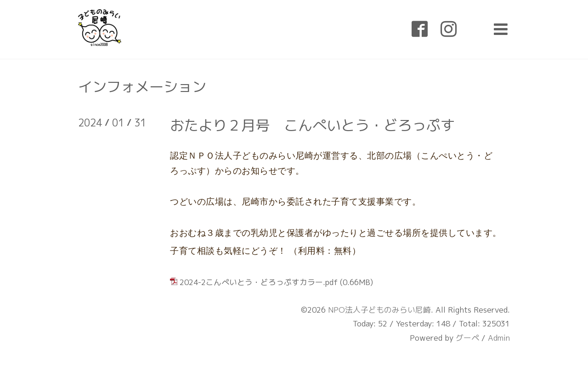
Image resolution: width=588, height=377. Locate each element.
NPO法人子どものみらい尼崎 (379, 310)
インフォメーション (142, 87)
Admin (499, 338)
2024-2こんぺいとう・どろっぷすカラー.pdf (259, 282)
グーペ (467, 338)
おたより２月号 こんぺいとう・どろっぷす (312, 125)
